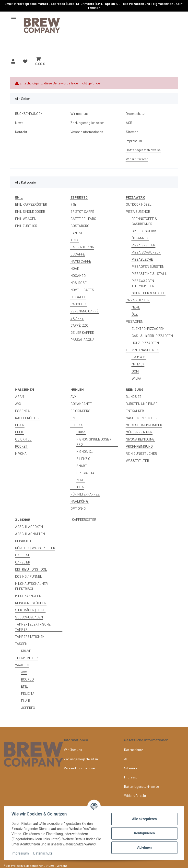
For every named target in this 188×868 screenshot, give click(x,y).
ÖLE (135, 314)
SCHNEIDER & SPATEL (148, 293)
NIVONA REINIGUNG (140, 439)
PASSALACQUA (82, 340)
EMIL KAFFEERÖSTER (31, 204)
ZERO (80, 480)
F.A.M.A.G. (139, 357)
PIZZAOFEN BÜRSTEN (148, 266)
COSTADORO (80, 226)
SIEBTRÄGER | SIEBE (30, 610)
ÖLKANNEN (140, 238)
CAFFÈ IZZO (79, 325)
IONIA (75, 240)
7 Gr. (74, 204)
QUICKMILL (23, 439)
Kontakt (21, 132)
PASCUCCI (78, 304)
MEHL (136, 307)
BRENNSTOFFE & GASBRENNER (144, 221)
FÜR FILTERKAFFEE (85, 494)
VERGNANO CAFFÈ (84, 311)
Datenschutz (43, 853)
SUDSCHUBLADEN (29, 617)
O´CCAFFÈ (78, 297)
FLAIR (20, 425)
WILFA (136, 378)
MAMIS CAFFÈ (81, 261)
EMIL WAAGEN (26, 219)
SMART (82, 466)
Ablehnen (144, 847)
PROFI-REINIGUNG (139, 446)
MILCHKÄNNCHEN (28, 596)
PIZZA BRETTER (143, 245)
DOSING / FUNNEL (29, 576)
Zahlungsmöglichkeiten (88, 123)
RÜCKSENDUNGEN (29, 114)
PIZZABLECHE (142, 259)
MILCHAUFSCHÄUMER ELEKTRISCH (31, 586)
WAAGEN (22, 665)
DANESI (76, 233)
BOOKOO (27, 679)
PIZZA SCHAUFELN (146, 252)
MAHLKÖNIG (79, 501)
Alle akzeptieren (144, 819)
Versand (62, 866)
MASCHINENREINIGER (142, 418)
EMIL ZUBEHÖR (26, 226)
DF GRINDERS (80, 411)
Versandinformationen (87, 132)
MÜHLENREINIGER (139, 432)
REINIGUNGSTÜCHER (141, 453)
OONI (135, 371)
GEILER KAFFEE (82, 332)
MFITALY (138, 364)
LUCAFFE (78, 254)
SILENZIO (83, 459)
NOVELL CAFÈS (82, 290)
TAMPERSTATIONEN (30, 636)
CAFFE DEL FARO (83, 219)
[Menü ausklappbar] (14, 17)
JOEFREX (28, 708)
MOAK (75, 268)
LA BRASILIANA (82, 247)
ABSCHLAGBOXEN (29, 527)
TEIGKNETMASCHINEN (142, 350)
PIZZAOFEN (135, 321)
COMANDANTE (81, 404)
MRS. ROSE (79, 283)
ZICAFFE (77, 318)
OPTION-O (78, 508)
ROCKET (21, 446)
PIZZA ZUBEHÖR (138, 211)
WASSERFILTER (137, 461)
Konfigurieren (144, 833)
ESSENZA (23, 411)
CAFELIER (23, 562)
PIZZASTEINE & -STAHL (149, 274)
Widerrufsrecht (137, 159)
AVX (18, 404)
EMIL (74, 418)
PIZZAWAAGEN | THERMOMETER (144, 283)
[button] (13, 61)
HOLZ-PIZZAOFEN (145, 343)
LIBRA (81, 432)
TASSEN (21, 644)
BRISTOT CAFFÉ (82, 211)
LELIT (19, 432)
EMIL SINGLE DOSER (30, 211)
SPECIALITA (85, 473)
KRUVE (26, 651)
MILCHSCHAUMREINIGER (144, 425)
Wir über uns (80, 114)
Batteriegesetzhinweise (143, 150)
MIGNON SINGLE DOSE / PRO (94, 442)
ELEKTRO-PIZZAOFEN (148, 328)
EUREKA (77, 425)
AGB (129, 123)
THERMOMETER (26, 658)
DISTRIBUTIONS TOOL (31, 569)
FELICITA (77, 487)
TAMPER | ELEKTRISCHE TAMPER (33, 627)
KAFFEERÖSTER (27, 418)
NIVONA (21, 453)
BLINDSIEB (134, 396)
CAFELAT (22, 555)
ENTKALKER (135, 411)
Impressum (21, 853)
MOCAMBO (78, 275)
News (19, 123)
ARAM (20, 396)
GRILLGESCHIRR (144, 231)
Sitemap (132, 132)
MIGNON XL (85, 451)
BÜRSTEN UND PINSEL (143, 404)
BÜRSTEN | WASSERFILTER (35, 548)
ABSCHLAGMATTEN (30, 534)
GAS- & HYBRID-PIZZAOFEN (152, 336)
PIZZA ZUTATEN (138, 300)
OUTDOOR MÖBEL (139, 204)
